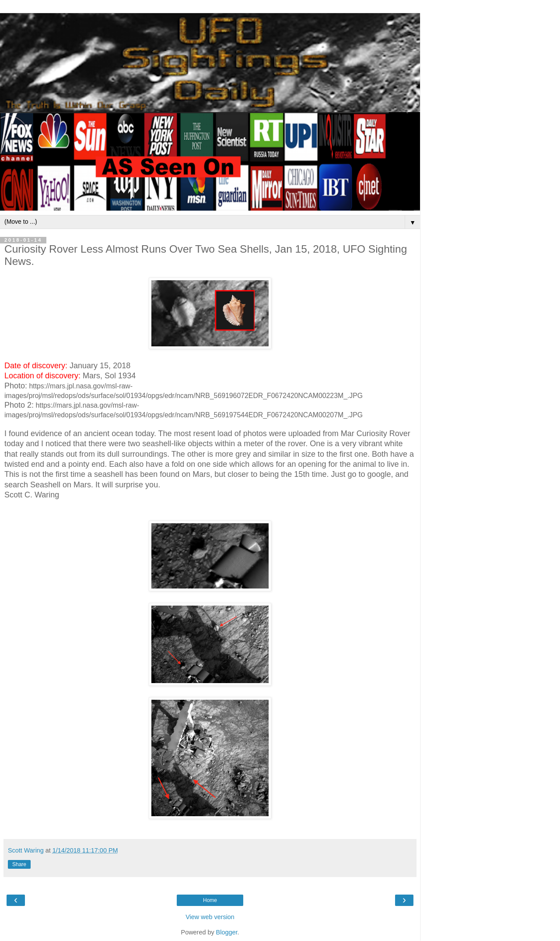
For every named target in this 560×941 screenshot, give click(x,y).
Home (210, 900)
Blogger (227, 932)
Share (19, 864)
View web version (210, 917)
